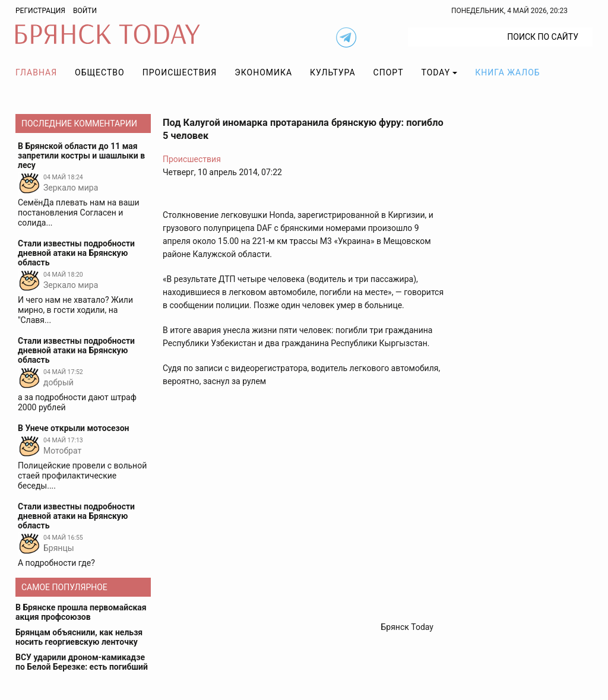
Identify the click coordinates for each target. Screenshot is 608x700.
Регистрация (40, 11)
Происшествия (180, 72)
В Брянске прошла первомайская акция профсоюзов (81, 612)
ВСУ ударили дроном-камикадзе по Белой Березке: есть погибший (82, 662)
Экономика (263, 72)
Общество (100, 72)
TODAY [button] (436, 72)
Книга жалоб (507, 72)
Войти (85, 11)
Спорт (389, 72)
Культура (332, 72)
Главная (36, 72)
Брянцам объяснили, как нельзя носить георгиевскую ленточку (79, 637)
